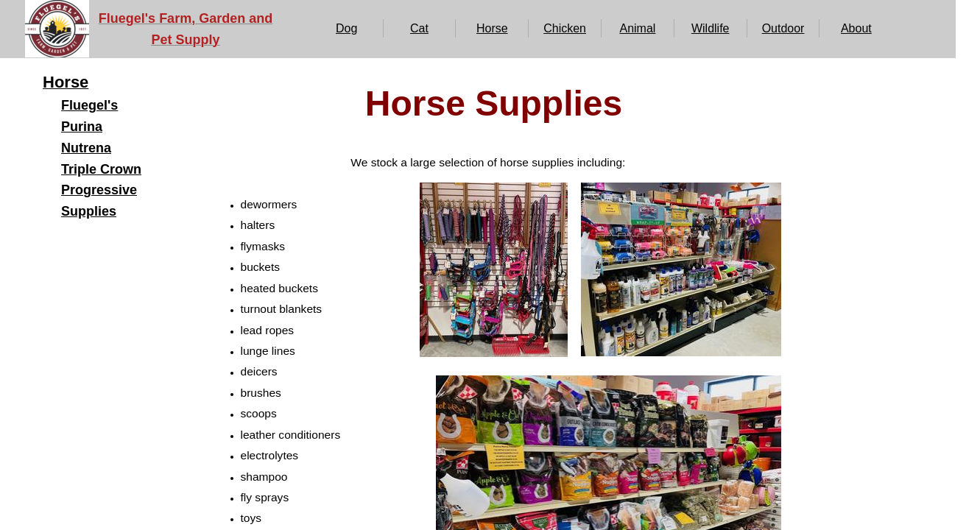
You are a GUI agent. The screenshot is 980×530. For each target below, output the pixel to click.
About (856, 28)
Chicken (565, 28)
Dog (346, 28)
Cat (419, 28)
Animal (637, 28)
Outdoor (783, 28)
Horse (492, 28)
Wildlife (711, 28)
